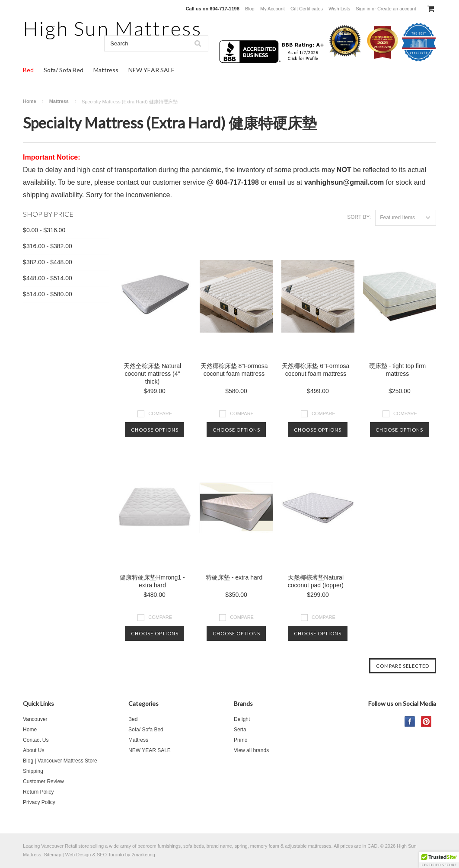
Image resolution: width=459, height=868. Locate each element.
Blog (250, 9)
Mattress (106, 70)
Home (30, 101)
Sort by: (359, 217)
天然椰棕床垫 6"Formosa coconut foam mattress (316, 370)
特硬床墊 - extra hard (234, 577)
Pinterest (426, 722)
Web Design (78, 855)
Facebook (410, 722)
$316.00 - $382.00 (48, 246)
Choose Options (155, 430)
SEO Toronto (110, 855)
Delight (242, 719)
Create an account (397, 9)
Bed (28, 70)
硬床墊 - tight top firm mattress (397, 370)
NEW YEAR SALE (151, 70)
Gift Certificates (307, 9)
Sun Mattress (112, 28)
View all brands (251, 750)
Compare (160, 413)
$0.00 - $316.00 (44, 230)
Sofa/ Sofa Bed (64, 70)
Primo (241, 740)
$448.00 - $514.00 (48, 278)
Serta (240, 730)
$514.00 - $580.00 (48, 294)
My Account (273, 9)
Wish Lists (339, 9)
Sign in (363, 9)
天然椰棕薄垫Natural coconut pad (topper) (316, 581)
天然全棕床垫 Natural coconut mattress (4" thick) (152, 374)
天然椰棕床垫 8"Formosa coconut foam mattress (234, 370)
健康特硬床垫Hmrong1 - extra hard (152, 581)
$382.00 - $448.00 (48, 262)
